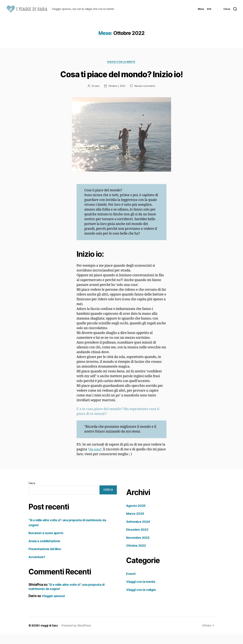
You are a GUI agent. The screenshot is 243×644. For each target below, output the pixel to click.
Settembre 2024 (139, 531)
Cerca (32, 493)
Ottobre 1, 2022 (117, 96)
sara (96, 96)
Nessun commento (145, 96)
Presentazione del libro (46, 559)
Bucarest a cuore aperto (47, 543)
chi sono (95, 459)
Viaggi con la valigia (142, 599)
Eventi (131, 583)
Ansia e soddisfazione (45, 551)
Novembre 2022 (139, 547)
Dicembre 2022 (138, 539)
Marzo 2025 (135, 523)
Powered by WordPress (78, 635)
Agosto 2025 (136, 515)
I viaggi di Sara (49, 635)
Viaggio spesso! (54, 606)
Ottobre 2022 (137, 555)
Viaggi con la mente (121, 72)
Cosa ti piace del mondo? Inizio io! (122, 83)
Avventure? (37, 567)
